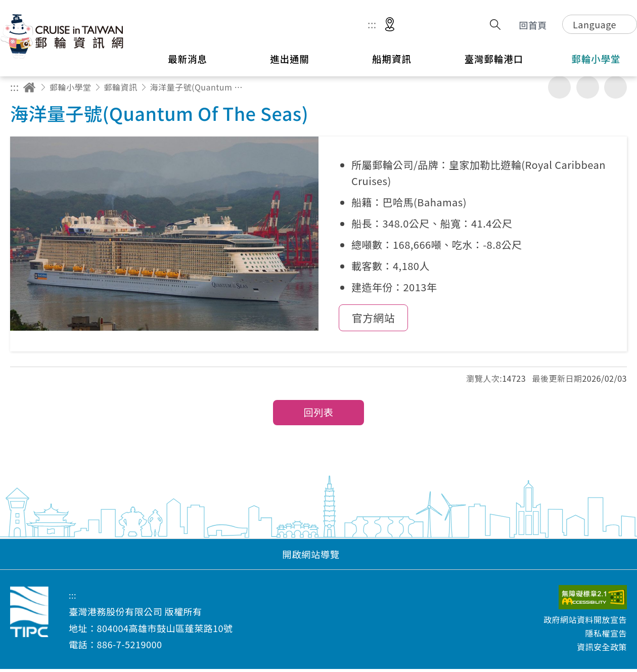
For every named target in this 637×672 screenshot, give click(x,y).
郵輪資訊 (121, 87)
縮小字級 (616, 87)
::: (372, 25)
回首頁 (533, 25)
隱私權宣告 (606, 636)
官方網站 (373, 320)
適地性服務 (390, 25)
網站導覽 (418, 25)
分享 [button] (472, 25)
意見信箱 (448, 25)
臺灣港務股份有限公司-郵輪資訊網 (63, 36)
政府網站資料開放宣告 (585, 622)
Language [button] (595, 24)
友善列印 (559, 87)
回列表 (318, 416)
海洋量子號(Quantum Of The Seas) (198, 87)
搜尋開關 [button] (495, 25)
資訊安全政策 (602, 650)
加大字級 (588, 87)
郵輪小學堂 (71, 87)
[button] (318, 557)
